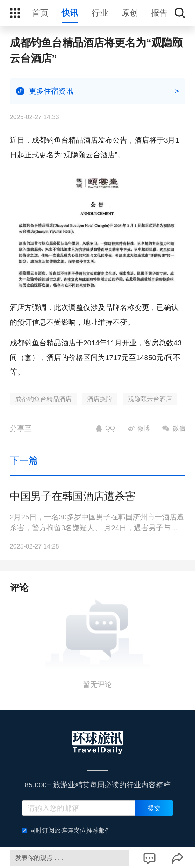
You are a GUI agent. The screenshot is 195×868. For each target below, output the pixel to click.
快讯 (70, 13)
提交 (154, 808)
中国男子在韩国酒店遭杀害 (73, 496)
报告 (159, 13)
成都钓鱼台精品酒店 (43, 399)
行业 (100, 13)
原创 (130, 13)
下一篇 (24, 461)
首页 (40, 13)
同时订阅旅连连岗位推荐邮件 (67, 831)
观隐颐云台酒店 (150, 399)
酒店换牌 (100, 399)
